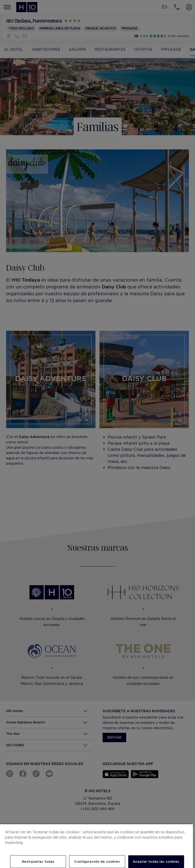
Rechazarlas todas (38, 862)
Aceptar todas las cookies (156, 862)
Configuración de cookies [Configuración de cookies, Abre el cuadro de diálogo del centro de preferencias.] (97, 862)
